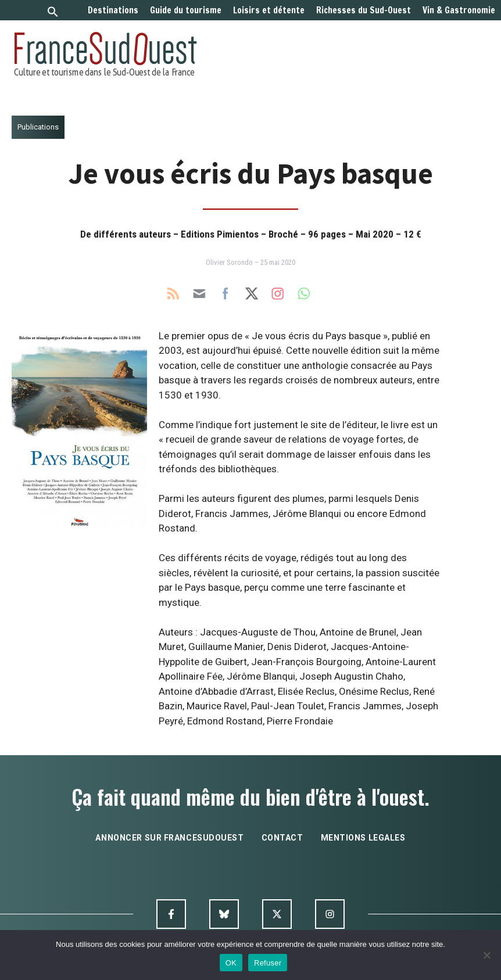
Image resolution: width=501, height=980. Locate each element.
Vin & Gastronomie (459, 10)
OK (231, 963)
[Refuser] (486, 955)
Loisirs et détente (269, 10)
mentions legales (363, 838)
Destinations (113, 10)
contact (282, 838)
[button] (53, 13)
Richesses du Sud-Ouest (364, 10)
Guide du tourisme (186, 10)
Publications (38, 127)
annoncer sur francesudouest (169, 838)
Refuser (268, 963)
